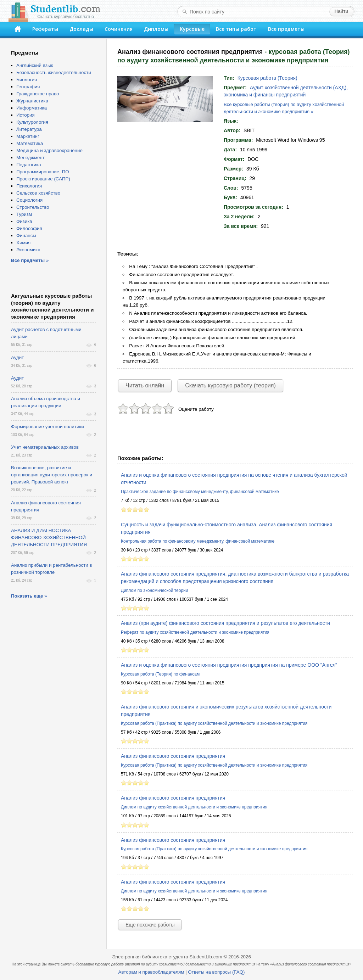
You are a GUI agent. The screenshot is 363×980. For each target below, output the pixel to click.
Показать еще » (29, 596)
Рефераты (45, 29)
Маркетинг (28, 136)
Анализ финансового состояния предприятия (173, 756)
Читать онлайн (145, 385)
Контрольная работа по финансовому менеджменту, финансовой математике (198, 541)
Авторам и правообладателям (151, 972)
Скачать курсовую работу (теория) (230, 385)
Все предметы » (30, 260)
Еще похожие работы (150, 925)
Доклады (81, 29)
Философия (29, 228)
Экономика (28, 250)
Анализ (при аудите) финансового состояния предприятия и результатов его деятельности (225, 623)
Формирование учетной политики (48, 427)
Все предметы (286, 29)
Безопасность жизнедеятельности (54, 72)
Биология (27, 80)
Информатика (32, 108)
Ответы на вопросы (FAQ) (216, 972)
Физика (24, 221)
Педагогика (29, 165)
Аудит (17, 357)
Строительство (33, 207)
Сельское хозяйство (38, 193)
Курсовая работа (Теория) (267, 78)
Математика (30, 143)
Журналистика (32, 101)
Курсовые (192, 29)
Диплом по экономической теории (154, 590)
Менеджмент (30, 158)
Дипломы (156, 29)
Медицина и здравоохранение (49, 150)
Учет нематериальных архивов (45, 447)
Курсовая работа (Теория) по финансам (160, 674)
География (28, 87)
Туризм (24, 214)
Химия (23, 243)
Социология (29, 200)
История (26, 115)
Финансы (26, 236)
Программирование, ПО (43, 172)
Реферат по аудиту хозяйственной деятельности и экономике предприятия (195, 632)
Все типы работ (236, 29)
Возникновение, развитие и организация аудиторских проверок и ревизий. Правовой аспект (52, 475)
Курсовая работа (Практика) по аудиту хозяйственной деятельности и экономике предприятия (214, 723)
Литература (29, 129)
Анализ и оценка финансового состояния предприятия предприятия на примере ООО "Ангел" (229, 665)
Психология (29, 186)
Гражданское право (38, 94)
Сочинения (119, 29)
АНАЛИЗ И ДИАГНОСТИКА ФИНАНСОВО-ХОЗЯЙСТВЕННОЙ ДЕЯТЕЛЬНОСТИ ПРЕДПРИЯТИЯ (49, 537)
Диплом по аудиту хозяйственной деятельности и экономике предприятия (194, 807)
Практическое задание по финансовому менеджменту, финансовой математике (200, 492)
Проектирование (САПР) (43, 179)
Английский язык (35, 65)
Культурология (32, 122)
